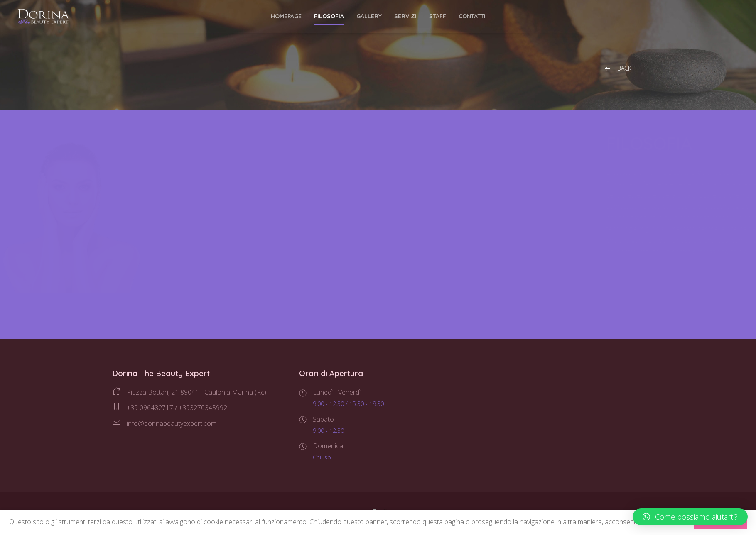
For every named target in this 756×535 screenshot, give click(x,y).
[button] (690, 517)
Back (617, 69)
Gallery (369, 16)
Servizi (405, 16)
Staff (438, 16)
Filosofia (329, 16)
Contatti (472, 16)
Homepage (286, 16)
